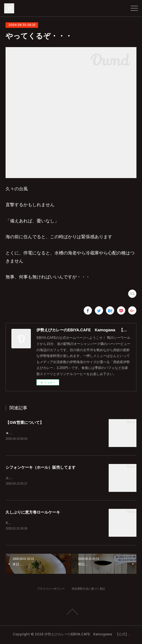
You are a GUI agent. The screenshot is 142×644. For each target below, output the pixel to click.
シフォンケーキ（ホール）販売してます (41, 468)
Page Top (71, 613)
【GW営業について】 (24, 422)
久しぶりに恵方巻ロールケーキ (33, 513)
